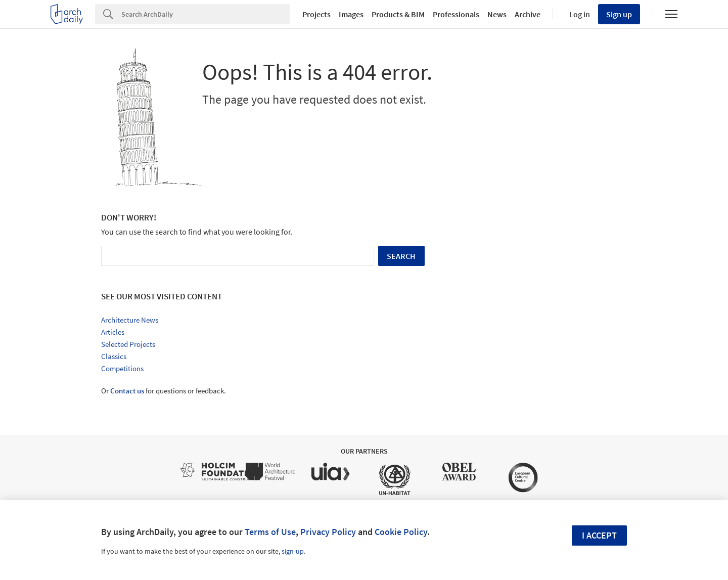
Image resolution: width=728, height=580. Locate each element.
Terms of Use (270, 532)
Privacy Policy (328, 532)
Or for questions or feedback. (164, 391)
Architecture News (130, 320)
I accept (599, 535)
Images (351, 14)
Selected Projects (128, 344)
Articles (113, 332)
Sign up (619, 14)
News (497, 14)
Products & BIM (398, 14)
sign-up (293, 551)
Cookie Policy (401, 532)
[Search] (206, 14)
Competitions (122, 368)
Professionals (456, 14)
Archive (528, 14)
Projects (316, 14)
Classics (114, 356)
